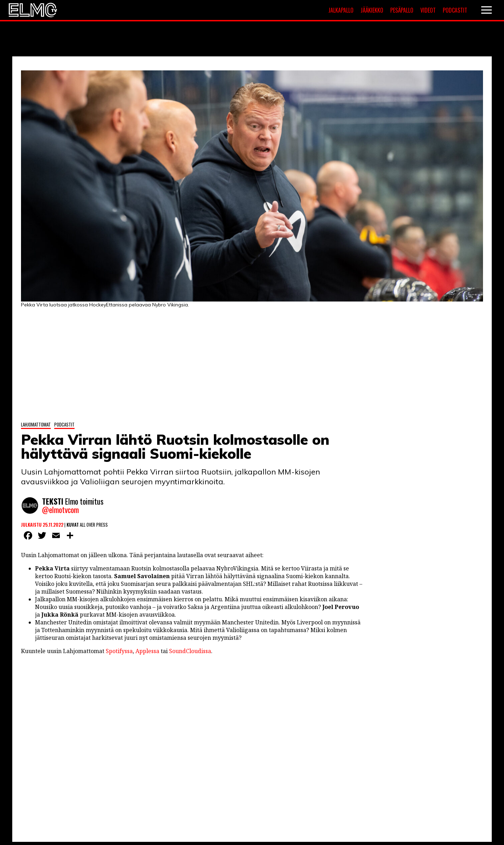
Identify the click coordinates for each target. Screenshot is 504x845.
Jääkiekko (372, 10)
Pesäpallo (402, 10)
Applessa (147, 651)
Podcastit (455, 10)
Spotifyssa (119, 651)
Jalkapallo (341, 10)
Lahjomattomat (36, 424)
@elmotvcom (60, 510)
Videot (428, 10)
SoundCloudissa (190, 651)
